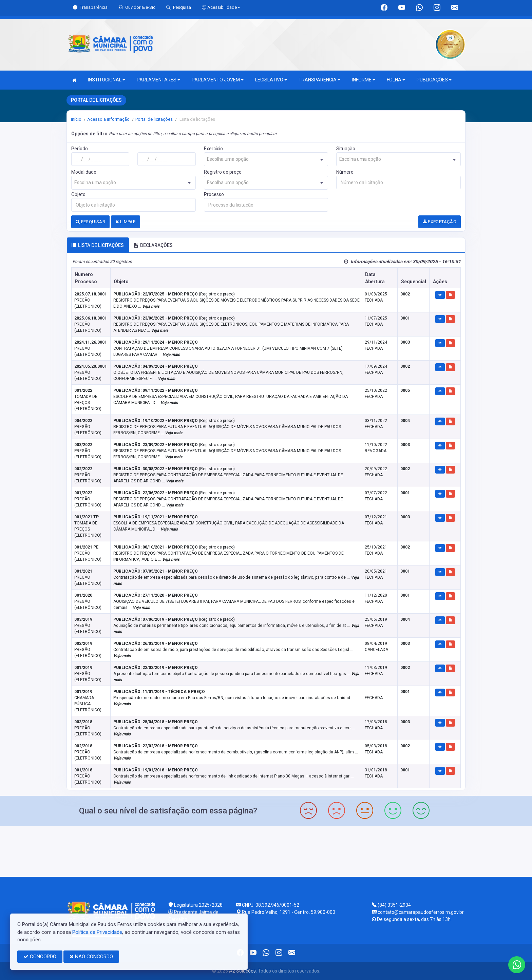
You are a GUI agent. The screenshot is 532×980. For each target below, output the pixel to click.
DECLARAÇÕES (153, 245)
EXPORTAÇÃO (440, 222)
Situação (346, 149)
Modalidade (84, 172)
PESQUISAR (90, 222)
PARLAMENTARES (158, 80)
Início (76, 119)
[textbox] (266, 159)
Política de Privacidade (97, 932)
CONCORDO (40, 957)
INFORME (364, 80)
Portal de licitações (154, 119)
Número (345, 172)
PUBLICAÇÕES (434, 80)
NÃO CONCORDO (91, 957)
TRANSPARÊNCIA (319, 80)
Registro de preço (223, 172)
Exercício (213, 149)
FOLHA (396, 80)
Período (80, 149)
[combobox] (266, 159)
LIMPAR (126, 222)
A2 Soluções (242, 971)
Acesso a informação (108, 119)
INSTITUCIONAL (107, 80)
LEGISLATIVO (271, 80)
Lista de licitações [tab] (98, 245)
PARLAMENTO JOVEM (218, 80)
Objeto (78, 194)
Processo (214, 194)
